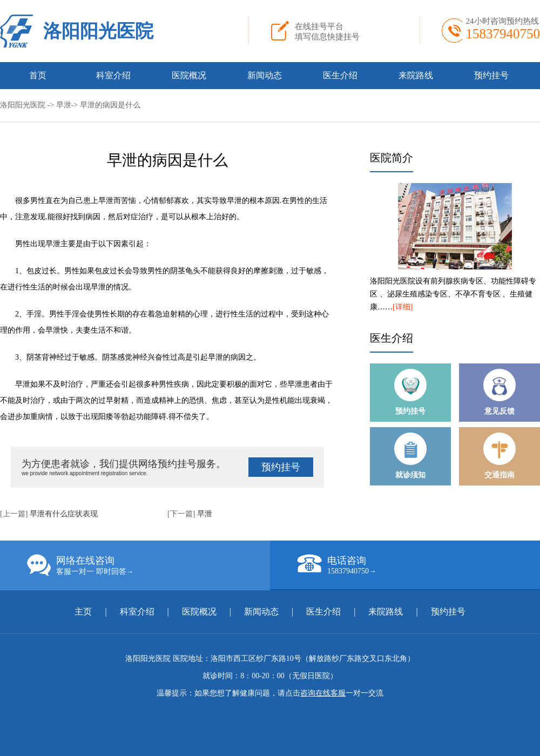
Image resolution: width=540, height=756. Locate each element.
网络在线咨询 (148, 565)
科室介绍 (113, 75)
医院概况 (189, 75)
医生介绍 (340, 75)
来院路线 (416, 75)
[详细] (403, 307)
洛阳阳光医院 (98, 31)
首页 (38, 75)
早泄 (64, 105)
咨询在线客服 (323, 693)
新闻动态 (265, 75)
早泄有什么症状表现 (64, 514)
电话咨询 (418, 565)
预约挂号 (491, 75)
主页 (84, 612)
